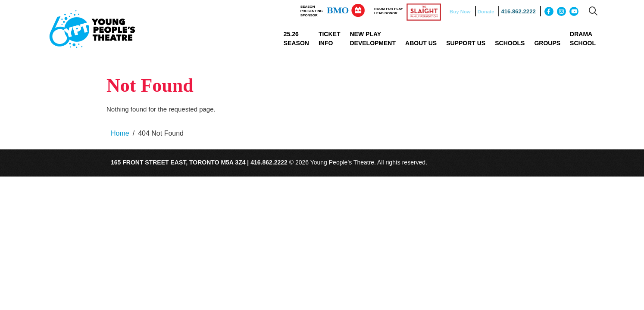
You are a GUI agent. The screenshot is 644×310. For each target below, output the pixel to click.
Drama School (583, 39)
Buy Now (458, 12)
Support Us (466, 43)
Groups (547, 43)
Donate (484, 12)
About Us (421, 43)
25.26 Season (296, 39)
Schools (510, 43)
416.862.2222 (516, 12)
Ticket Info (330, 39)
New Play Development (373, 39)
